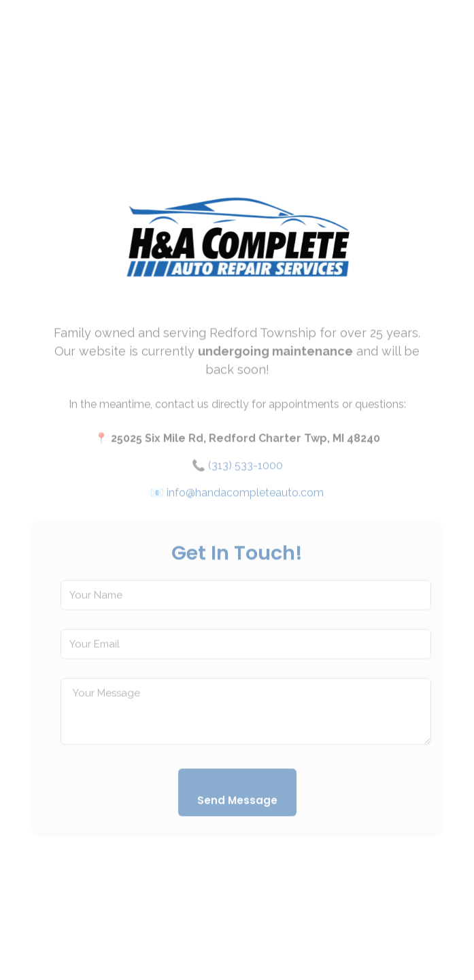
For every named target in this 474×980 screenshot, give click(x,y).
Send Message (237, 807)
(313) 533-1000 (246, 473)
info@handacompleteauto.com (245, 500)
